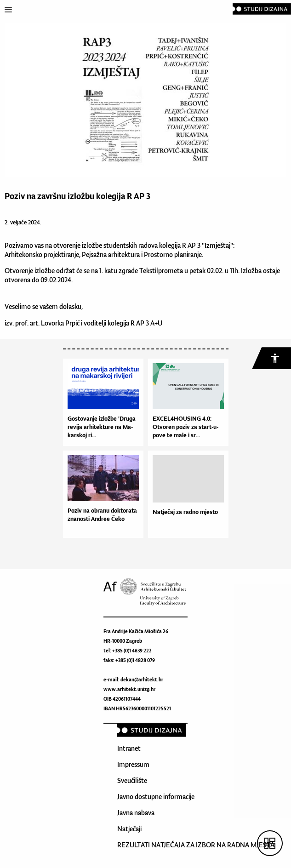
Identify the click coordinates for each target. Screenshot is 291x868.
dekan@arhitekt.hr (142, 680)
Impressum (133, 764)
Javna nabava (136, 813)
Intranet (129, 748)
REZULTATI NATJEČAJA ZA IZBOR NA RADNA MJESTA (196, 845)
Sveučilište (132, 780)
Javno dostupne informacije (156, 797)
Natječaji (129, 829)
